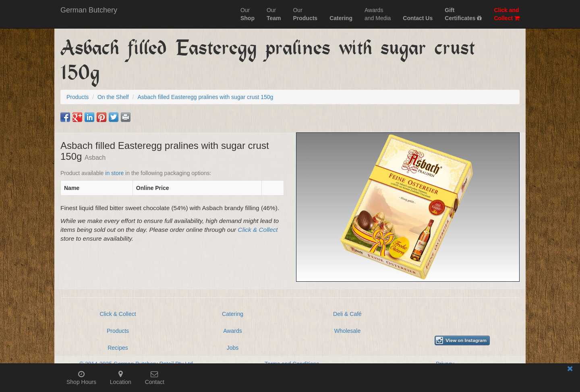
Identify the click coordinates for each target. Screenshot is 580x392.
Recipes (118, 348)
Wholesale (347, 331)
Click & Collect (258, 230)
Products (118, 331)
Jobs (233, 348)
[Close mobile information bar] (570, 370)
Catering (233, 314)
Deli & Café (347, 314)
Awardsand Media (378, 14)
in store (114, 173)
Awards (232, 331)
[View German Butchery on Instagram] (462, 340)
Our (248, 14)
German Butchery (89, 10)
